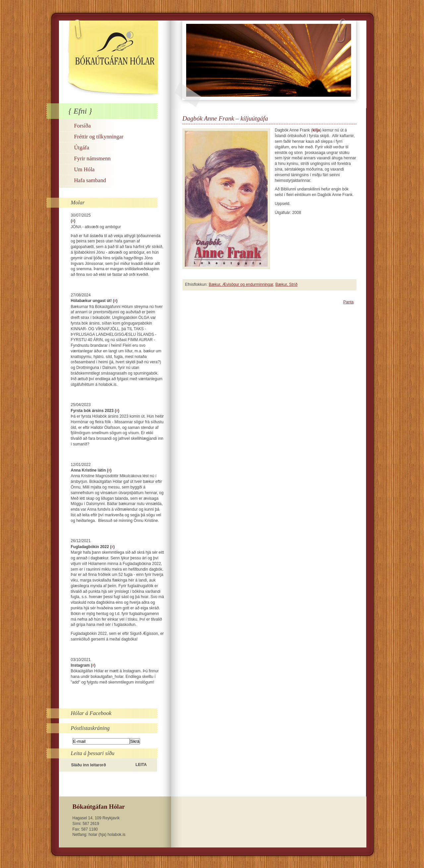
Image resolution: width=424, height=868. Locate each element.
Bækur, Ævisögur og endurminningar (241, 284)
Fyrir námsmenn (92, 158)
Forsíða (82, 126)
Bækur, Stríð (286, 284)
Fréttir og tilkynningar (99, 137)
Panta (348, 302)
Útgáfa (82, 148)
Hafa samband (90, 180)
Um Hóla (84, 169)
